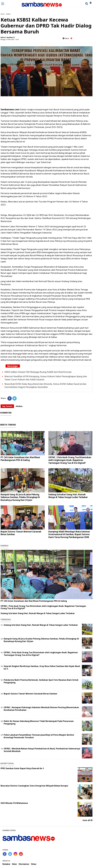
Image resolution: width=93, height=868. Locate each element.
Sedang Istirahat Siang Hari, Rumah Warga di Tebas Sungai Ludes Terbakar (68, 496)
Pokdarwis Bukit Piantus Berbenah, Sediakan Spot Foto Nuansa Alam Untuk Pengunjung (41, 681)
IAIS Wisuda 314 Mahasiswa (14, 803)
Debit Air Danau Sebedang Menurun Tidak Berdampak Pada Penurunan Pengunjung (39, 722)
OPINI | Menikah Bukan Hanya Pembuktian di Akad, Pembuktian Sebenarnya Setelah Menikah (42, 750)
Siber (14, 864)
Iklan (34, 864)
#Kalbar (19, 406)
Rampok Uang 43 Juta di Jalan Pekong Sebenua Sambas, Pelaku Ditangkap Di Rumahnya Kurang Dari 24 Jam (20, 497)
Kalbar (8, 14)
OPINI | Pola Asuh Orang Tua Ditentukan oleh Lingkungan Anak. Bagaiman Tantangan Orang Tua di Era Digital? (70, 460)
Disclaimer (24, 864)
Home (3, 14)
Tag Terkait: (7, 406)
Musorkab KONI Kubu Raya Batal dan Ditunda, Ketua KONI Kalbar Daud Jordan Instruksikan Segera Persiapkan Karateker (45, 385)
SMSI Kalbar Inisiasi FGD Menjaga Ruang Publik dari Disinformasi (38, 372)
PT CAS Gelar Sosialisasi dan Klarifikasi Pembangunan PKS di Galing (20, 459)
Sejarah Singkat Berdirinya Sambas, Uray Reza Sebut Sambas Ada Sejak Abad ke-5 (42, 667)
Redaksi (6, 864)
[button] (91, 2)
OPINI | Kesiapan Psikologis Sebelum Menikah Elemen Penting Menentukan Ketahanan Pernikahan (41, 709)
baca (66, 38)
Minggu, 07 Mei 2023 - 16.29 (10, 39)
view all (87, 820)
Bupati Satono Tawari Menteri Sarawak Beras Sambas (21, 533)
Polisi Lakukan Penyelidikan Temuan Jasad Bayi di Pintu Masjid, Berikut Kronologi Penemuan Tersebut (39, 736)
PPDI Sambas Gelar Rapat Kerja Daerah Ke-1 (22, 768)
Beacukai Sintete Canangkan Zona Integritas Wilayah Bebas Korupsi (34, 786)
